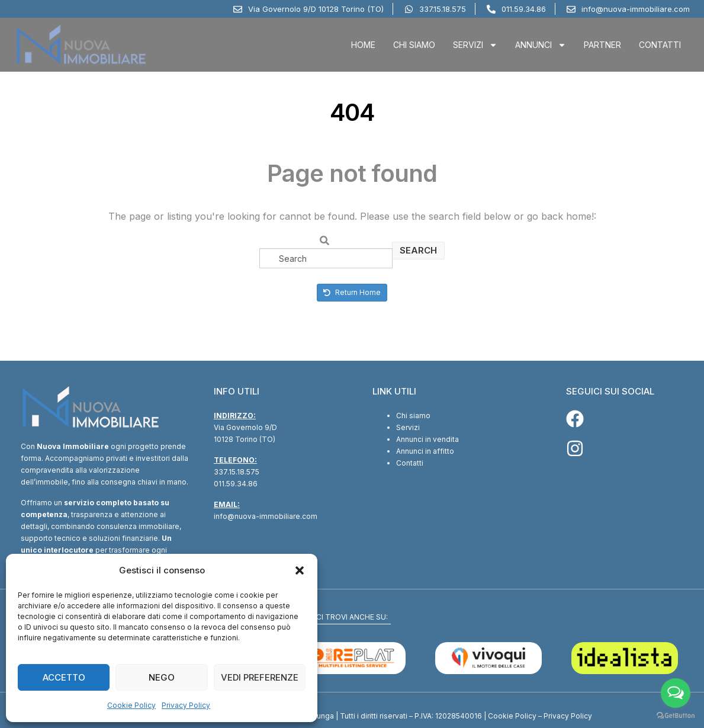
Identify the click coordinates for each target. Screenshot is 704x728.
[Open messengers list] (676, 693)
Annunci (541, 45)
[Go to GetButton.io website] (676, 716)
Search (418, 250)
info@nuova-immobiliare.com (266, 516)
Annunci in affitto (425, 451)
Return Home (352, 292)
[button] (300, 570)
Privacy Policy (186, 705)
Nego (162, 677)
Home (363, 45)
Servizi (475, 45)
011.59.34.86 (236, 484)
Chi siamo (413, 416)
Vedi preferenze (260, 677)
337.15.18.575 (237, 472)
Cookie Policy (131, 705)
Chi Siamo (414, 45)
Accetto (64, 677)
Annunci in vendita (427, 439)
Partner (602, 45)
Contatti (660, 45)
